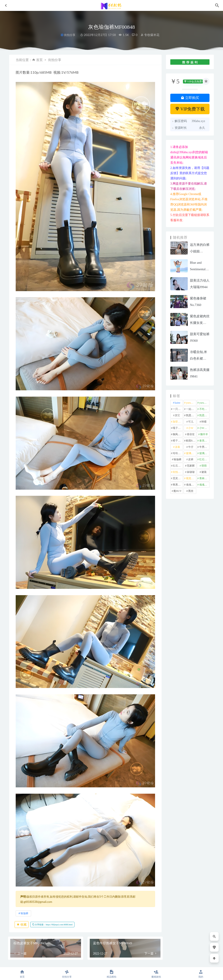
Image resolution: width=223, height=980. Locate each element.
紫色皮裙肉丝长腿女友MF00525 (200, 323)
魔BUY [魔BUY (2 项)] (177, 491)
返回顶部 (206, 961)
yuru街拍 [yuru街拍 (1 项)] (204, 403)
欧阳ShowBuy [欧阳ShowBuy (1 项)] (191, 441)
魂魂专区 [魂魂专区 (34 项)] (191, 485)
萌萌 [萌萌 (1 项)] (204, 466)
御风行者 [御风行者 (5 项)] (178, 434)
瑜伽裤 (24, 826)
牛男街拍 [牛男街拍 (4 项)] (204, 447)
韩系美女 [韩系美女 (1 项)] (178, 485)
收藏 (22, 838)
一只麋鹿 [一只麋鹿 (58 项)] (178, 409)
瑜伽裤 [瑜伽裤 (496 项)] (177, 459)
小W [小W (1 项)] (191, 428)
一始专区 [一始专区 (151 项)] (191, 409)
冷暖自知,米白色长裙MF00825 (199, 358)
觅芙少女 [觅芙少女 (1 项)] (178, 478)
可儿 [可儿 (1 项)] (191, 422)
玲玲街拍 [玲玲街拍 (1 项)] (178, 453)
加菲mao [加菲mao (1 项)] (178, 422)
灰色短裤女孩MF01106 (102, 938)
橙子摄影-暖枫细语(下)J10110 (144, 938)
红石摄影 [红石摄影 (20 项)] (204, 459)
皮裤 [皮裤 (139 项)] (191, 459)
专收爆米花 (150, 35)
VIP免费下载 (190, 109)
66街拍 (43, 961)
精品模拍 (22, 928)
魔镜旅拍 (62, 934)
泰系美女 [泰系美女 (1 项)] (204, 441)
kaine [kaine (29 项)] (177, 403)
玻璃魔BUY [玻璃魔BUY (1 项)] (204, 453)
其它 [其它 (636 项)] (177, 415)
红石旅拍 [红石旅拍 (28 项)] (178, 466)
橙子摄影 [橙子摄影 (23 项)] (178, 441)
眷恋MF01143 (62, 941)
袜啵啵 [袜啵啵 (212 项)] (191, 472)
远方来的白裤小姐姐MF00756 (200, 251)
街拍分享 (70, 35)
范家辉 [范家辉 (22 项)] (191, 466)
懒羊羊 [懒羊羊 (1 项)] (204, 434)
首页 (39, 60)
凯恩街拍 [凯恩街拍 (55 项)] (191, 415)
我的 (201, 974)
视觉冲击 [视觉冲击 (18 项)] (191, 478)
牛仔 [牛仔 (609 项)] (191, 447)
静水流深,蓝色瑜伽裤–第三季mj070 (24, 938)
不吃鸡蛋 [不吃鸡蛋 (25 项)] (204, 409)
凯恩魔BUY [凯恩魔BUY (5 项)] (204, 415)
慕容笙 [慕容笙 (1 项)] (191, 434)
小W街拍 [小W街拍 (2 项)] (204, 428)
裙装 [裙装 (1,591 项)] (204, 472)
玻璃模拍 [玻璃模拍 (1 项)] (191, 453)
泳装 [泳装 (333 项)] (177, 447)
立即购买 (190, 98)
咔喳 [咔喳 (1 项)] (204, 422)
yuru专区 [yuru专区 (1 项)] (191, 403)
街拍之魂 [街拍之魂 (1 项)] (178, 472)
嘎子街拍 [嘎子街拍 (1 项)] (178, 428)
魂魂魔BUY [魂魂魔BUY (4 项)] (204, 485)
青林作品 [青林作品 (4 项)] (204, 478)
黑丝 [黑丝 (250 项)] (191, 491)
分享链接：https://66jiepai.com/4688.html (52, 838)
